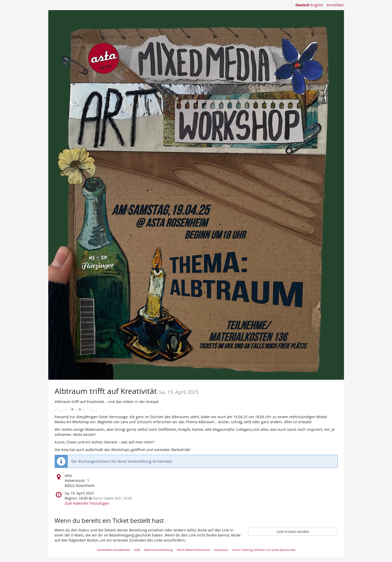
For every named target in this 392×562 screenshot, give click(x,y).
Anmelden (335, 5)
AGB (137, 550)
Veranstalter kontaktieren (114, 550)
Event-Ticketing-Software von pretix (256, 550)
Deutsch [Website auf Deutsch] (303, 5)
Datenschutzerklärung (158, 550)
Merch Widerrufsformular (193, 550)
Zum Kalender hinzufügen (87, 503)
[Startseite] (196, 195)
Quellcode (287, 550)
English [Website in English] (317, 5)
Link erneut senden (293, 532)
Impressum (221, 550)
